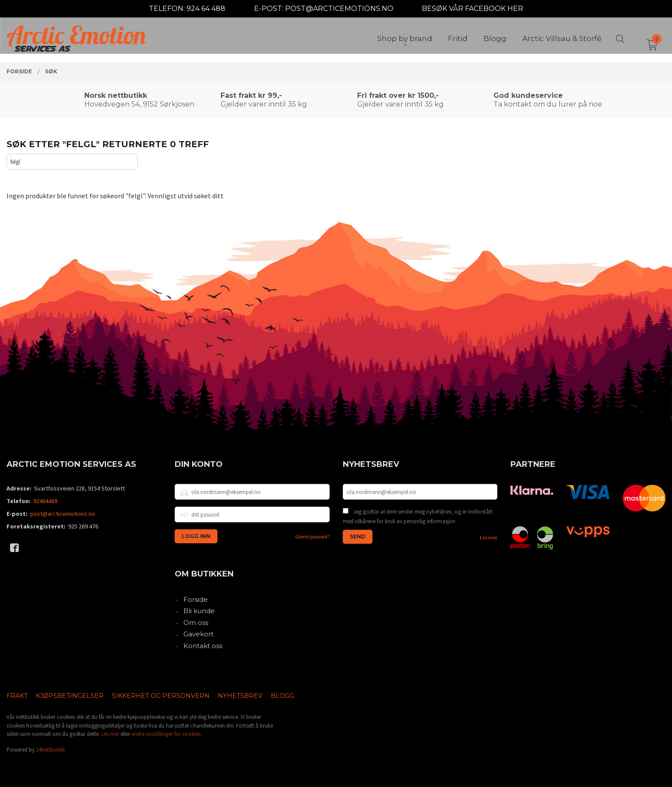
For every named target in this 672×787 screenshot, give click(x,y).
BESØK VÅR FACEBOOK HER (472, 9)
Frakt (17, 696)
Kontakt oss (203, 646)
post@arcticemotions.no (63, 514)
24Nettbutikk (50, 750)
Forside (196, 599)
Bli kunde (199, 611)
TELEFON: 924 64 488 (187, 9)
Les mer (489, 537)
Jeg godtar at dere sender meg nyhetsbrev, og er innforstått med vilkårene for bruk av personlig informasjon (418, 516)
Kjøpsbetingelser (70, 696)
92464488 (45, 501)
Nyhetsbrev (240, 696)
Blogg (283, 696)
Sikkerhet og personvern (161, 696)
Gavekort (198, 634)
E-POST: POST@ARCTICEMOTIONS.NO (324, 9)
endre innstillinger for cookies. (167, 734)
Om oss (196, 623)
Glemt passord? (312, 537)
